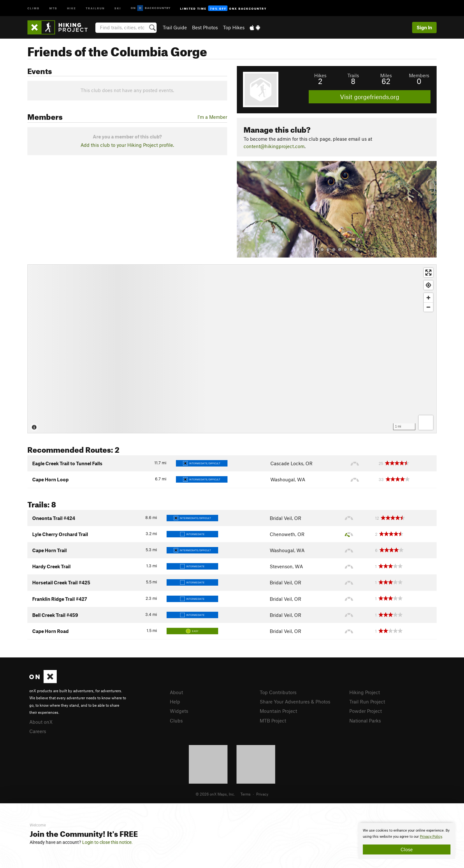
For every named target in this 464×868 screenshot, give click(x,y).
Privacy (262, 794)
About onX (41, 722)
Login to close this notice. (107, 842)
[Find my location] (428, 285)
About (176, 692)
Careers (38, 731)
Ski (118, 8)
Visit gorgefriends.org (370, 97)
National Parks (365, 721)
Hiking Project (365, 692)
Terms (246, 794)
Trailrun (95, 8)
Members (419, 75)
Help (175, 702)
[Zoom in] (428, 298)
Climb (34, 8)
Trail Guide (175, 27)
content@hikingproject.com (274, 146)
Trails (353, 75)
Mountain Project (278, 711)
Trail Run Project (367, 702)
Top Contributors (278, 692)
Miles (386, 75)
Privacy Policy (431, 837)
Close (407, 849)
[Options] (426, 423)
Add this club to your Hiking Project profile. (127, 145)
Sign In (424, 27)
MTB (53, 8)
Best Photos (205, 27)
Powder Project (366, 711)
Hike (72, 8)
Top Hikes (234, 27)
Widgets (179, 711)
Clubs (176, 721)
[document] (407, 841)
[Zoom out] (428, 307)
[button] (243, 209)
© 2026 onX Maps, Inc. (215, 794)
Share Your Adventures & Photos (295, 702)
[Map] (232, 349)
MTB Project (273, 721)
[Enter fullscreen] (428, 273)
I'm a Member (212, 117)
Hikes (320, 75)
